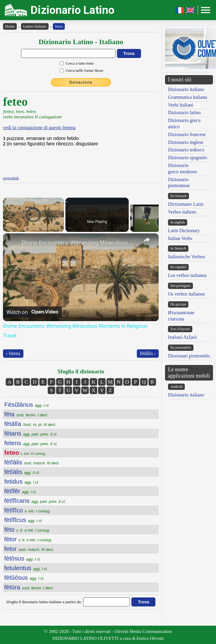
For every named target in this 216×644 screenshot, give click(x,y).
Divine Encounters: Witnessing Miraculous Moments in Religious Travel (80, 242)
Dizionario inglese (186, 142)
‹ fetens (13, 353)
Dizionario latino (184, 112)
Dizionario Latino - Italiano (81, 42)
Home (10, 26)
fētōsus (22, 558)
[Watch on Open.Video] (32, 312)
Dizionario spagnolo (187, 158)
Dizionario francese (187, 134)
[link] (13, 243)
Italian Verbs (180, 238)
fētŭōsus (24, 577)
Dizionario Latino (72, 10)
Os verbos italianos (186, 294)
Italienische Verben (186, 257)
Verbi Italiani (181, 105)
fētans (31, 433)
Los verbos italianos (187, 275)
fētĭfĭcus (23, 520)
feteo (59, 26)
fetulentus (26, 568)
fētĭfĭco (27, 510)
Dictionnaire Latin (186, 204)
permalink (11, 178)
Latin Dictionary (184, 231)
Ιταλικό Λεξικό (182, 337)
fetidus (22, 481)
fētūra (29, 587)
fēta (26, 414)
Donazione (81, 82)
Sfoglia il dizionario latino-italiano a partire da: (44, 602)
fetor (29, 549)
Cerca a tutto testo (80, 63)
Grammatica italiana (187, 97)
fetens (31, 443)
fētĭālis (32, 462)
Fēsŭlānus (27, 404)
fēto (27, 529)
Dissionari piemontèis (189, 356)
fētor (28, 539)
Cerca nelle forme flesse (85, 70)
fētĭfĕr (20, 491)
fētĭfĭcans (35, 501)
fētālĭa (30, 424)
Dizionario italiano (186, 89)
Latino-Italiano (35, 26)
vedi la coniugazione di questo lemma (39, 128)
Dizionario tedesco (186, 150)
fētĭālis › (148, 353)
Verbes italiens (182, 212)
